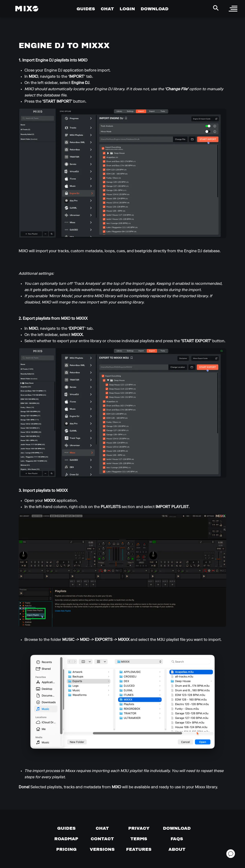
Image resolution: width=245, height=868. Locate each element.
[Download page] (177, 828)
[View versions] (102, 849)
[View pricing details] (66, 849)
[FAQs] (177, 839)
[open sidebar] (233, 9)
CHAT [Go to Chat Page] (107, 9)
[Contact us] (102, 839)
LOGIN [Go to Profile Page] (127, 9)
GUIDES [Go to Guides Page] (86, 9)
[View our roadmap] (66, 839)
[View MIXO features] (139, 849)
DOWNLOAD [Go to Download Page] (155, 9)
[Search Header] (216, 8)
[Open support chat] (231, 854)
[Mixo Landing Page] (27, 9)
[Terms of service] (139, 839)
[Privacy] (139, 828)
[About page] (177, 849)
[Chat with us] (102, 828)
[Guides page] (66, 828)
